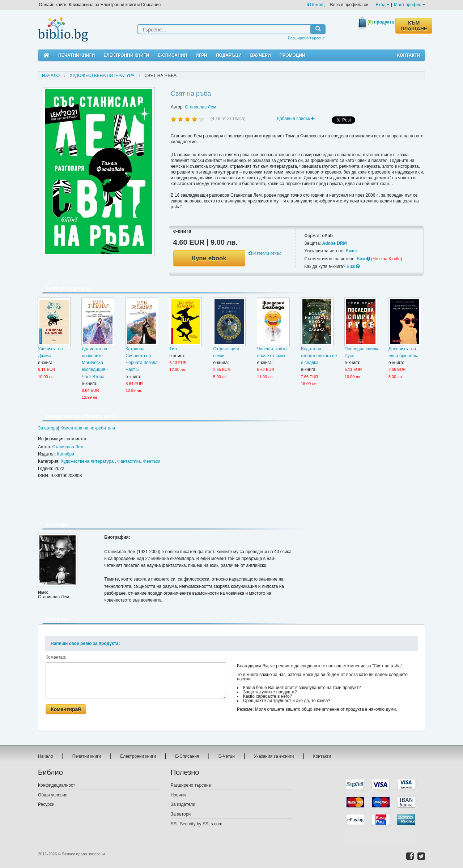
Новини (178, 795)
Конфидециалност (57, 785)
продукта (381, 22)
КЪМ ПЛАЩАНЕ (414, 26)
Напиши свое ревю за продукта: (85, 643)
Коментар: (56, 657)
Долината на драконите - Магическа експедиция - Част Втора (95, 363)
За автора (48, 428)
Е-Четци (227, 756)
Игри (201, 55)
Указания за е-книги (274, 756)
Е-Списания (172, 55)
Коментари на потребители (88, 428)
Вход (383, 5)
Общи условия (53, 795)
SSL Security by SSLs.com (197, 824)
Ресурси (46, 804)
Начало (51, 76)
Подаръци (229, 55)
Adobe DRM (334, 243)
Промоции (292, 55)
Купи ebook (209, 258)
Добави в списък (296, 119)
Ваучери (261, 55)
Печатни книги (77, 55)
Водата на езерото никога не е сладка (319, 356)
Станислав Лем (200, 107)
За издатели (183, 804)
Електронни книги (126, 55)
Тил (173, 349)
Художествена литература (102, 76)
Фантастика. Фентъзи (139, 461)
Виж (352, 251)
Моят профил (409, 5)
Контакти (409, 55)
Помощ (316, 5)
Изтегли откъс (265, 253)
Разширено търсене (306, 38)
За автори (181, 814)
